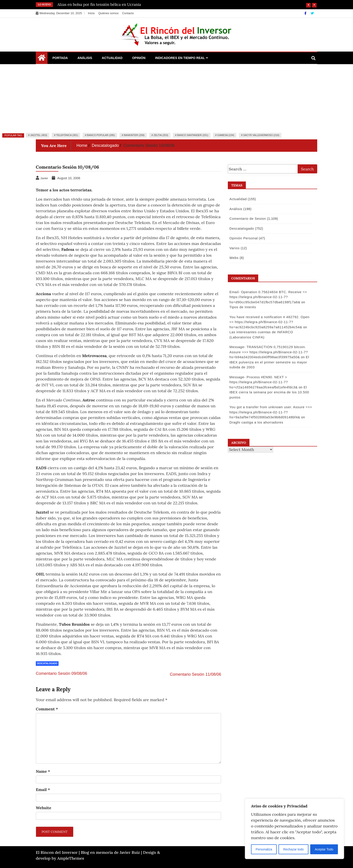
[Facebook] (306, 13)
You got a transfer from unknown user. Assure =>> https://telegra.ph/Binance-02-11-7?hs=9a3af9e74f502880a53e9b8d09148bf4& (270, 412)
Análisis (85, 58)
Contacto (128, 13)
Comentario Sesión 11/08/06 (195, 674)
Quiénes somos (108, 13)
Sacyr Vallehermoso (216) (261, 135)
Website (44, 808)
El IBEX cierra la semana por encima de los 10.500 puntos (268, 392)
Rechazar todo (293, 849)
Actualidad (112, 58)
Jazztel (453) (39, 135)
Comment (47, 709)
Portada (60, 58)
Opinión (139, 58)
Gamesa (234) (226, 135)
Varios (234, 248)
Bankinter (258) (134, 135)
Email (43, 790)
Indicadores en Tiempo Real (180, 58)
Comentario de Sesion (247, 219)
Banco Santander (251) (193, 135)
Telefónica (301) (67, 135)
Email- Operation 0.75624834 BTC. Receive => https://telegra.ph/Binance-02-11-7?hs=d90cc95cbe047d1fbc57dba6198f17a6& (267, 297)
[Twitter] (312, 13)
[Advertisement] (176, 98)
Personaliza (264, 849)
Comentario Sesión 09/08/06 (61, 673)
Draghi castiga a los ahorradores (255, 422)
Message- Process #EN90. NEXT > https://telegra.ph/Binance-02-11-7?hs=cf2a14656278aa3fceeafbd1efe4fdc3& (263, 382)
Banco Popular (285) (101, 135)
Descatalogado (47, 663)
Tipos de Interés (242, 307)
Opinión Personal (243, 238)
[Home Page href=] (42, 59)
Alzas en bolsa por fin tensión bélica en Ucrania (99, 5)
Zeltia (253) (161, 135)
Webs (233, 258)
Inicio (91, 13)
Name (43, 771)
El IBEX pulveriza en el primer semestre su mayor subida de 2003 (268, 362)
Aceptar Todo (324, 849)
